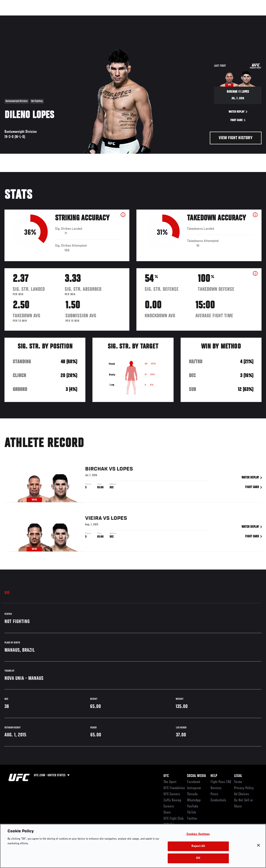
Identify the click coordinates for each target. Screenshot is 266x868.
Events (13, 18)
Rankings (33, 18)
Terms (238, 782)
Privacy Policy (244, 788)
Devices (216, 788)
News (72, 18)
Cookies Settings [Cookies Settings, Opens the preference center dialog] (198, 834)
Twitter (192, 819)
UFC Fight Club (173, 819)
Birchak (96, 470)
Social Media (196, 776)
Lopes (125, 470)
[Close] (258, 845)
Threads (192, 794)
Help (214, 776)
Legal (238, 776)
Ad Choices (242, 794)
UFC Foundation (174, 788)
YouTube (193, 807)
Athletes (54, 18)
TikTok (192, 813)
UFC (166, 776)
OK (198, 858)
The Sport (170, 782)
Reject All (198, 846)
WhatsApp (194, 800)
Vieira (93, 520)
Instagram (194, 788)
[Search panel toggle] (251, 18)
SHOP (238, 18)
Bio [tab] (7, 593)
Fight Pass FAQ (221, 782)
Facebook (194, 782)
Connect (175, 18)
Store (167, 813)
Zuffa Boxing (217, 18)
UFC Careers (172, 794)
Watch (194, 18)
